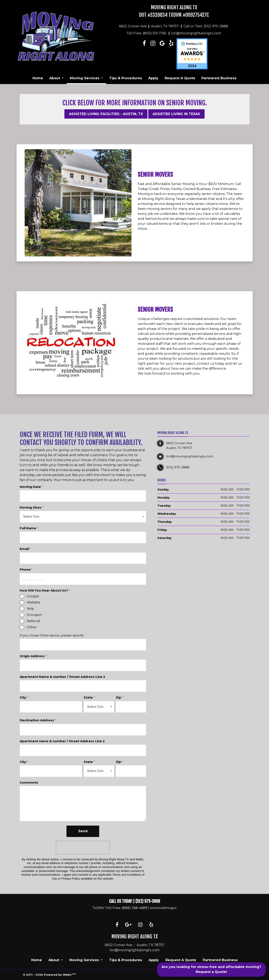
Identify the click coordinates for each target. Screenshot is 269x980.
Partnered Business (219, 78)
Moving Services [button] (85, 78)
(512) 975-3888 (148, 901)
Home (38, 78)
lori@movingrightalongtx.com (196, 33)
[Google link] (128, 925)
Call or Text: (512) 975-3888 (206, 26)
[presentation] (83, 848)
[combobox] (83, 517)
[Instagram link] (153, 54)
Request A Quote (180, 78)
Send (83, 831)
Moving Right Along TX (174, 7)
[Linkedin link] (162, 54)
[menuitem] (38, 78)
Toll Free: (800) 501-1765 (146, 33)
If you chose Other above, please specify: (52, 635)
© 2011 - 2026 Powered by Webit (49, 975)
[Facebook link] (144, 54)
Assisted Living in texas (176, 114)
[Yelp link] (151, 925)
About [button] (55, 78)
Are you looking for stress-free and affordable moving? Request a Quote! (211, 969)
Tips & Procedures (126, 78)
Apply (153, 78)
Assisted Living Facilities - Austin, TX (106, 114)
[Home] (56, 36)
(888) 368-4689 (135, 908)
